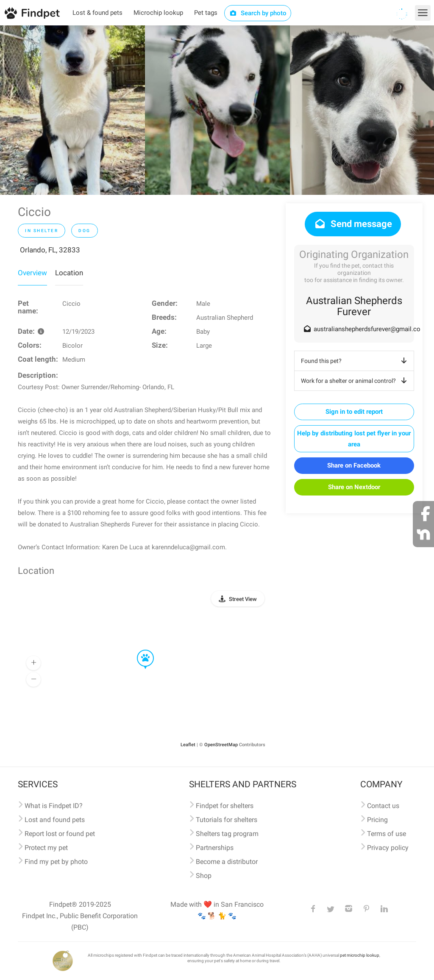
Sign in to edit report (354, 412)
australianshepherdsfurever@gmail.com (370, 329)
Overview (32, 273)
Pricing (377, 820)
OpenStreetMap (221, 745)
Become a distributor (227, 862)
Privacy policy (388, 848)
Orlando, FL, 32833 (50, 250)
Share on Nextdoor (354, 487)
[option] (72, 110)
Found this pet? (355, 361)
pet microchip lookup (360, 955)
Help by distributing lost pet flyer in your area (354, 439)
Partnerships (215, 848)
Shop (204, 876)
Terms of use (387, 834)
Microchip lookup (158, 13)
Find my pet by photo (56, 862)
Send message (353, 224)
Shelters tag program (227, 834)
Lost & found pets (97, 13)
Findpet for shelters (225, 806)
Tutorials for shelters (227, 820)
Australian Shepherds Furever (354, 306)
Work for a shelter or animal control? (355, 381)
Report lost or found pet (60, 834)
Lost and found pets (55, 820)
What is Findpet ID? (54, 806)
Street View (243, 599)
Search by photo (258, 13)
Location (69, 273)
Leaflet (188, 745)
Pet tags (206, 13)
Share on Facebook (354, 465)
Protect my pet (46, 848)
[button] (139, 650)
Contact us (383, 806)
